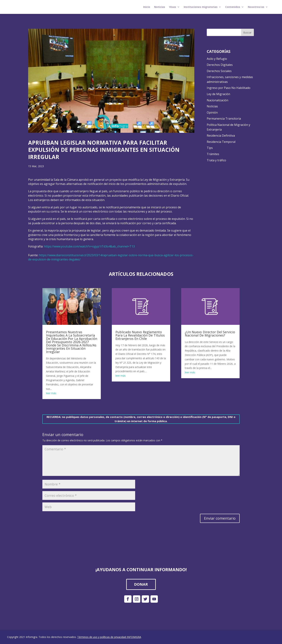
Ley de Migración (218, 94)
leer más (51, 393)
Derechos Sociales (219, 71)
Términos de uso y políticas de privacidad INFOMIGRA (109, 637)
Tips (210, 148)
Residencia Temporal (221, 142)
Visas (173, 7)
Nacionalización (218, 100)
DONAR (141, 584)
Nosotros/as (256, 7)
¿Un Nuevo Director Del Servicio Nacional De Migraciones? (210, 334)
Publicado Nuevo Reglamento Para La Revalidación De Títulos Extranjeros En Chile (140, 335)
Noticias (160, 7)
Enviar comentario (220, 518)
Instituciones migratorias (201, 7)
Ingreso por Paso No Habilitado (229, 88)
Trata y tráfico (216, 160)
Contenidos (233, 7)
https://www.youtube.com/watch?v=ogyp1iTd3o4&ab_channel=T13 (89, 246)
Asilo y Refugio (217, 59)
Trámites (213, 154)
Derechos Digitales (220, 65)
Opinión (212, 112)
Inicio (147, 7)
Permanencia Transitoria (224, 119)
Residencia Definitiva (221, 136)
